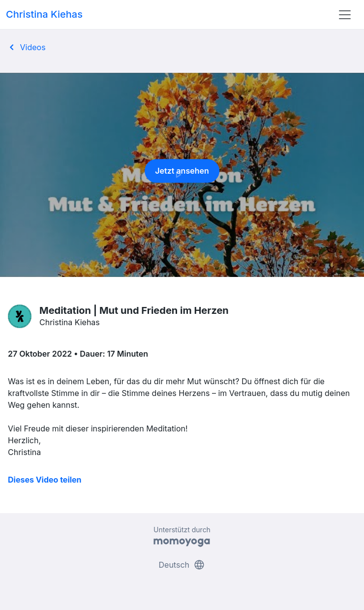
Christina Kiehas (44, 14)
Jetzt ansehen (182, 174)
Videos (26, 47)
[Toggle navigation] (345, 15)
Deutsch (182, 565)
